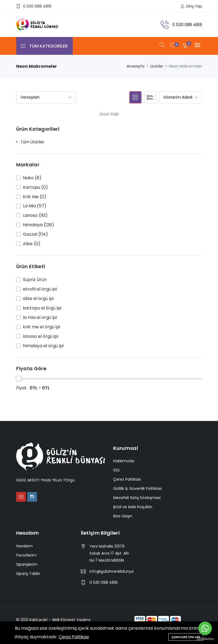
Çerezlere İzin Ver (186, 636)
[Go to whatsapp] (205, 628)
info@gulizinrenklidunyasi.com (112, 571)
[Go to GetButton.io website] (205, 639)
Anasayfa (136, 66)
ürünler (157, 66)
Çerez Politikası (75, 637)
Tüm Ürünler (34, 142)
